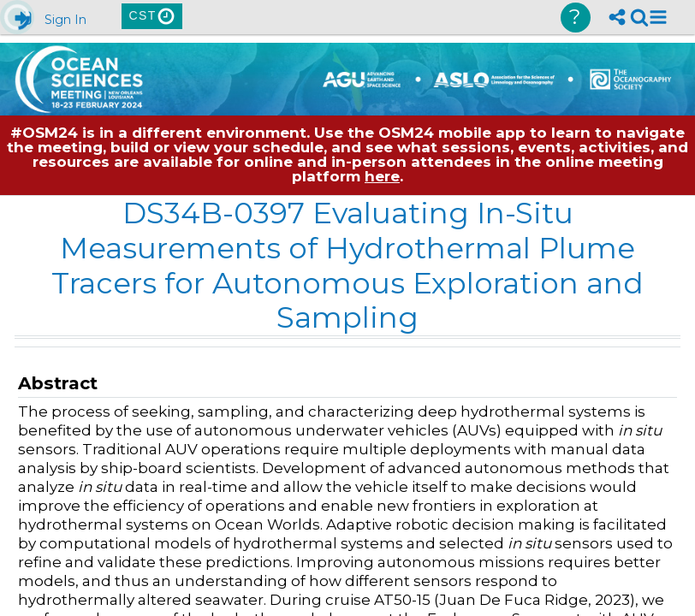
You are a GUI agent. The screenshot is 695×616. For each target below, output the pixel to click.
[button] (658, 17)
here (382, 176)
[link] (639, 17)
